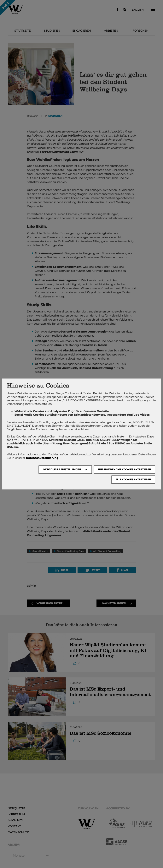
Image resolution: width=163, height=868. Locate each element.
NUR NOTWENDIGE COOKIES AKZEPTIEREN (125, 470)
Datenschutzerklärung (42, 458)
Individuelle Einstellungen (62, 470)
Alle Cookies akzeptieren (133, 480)
